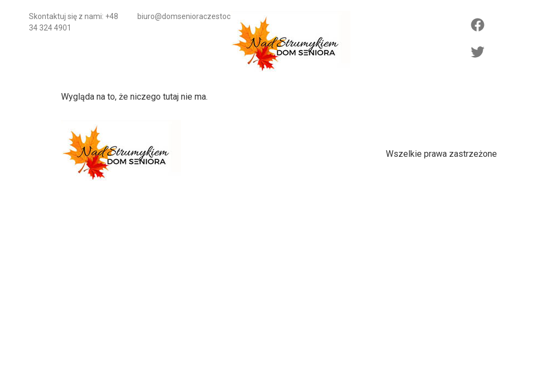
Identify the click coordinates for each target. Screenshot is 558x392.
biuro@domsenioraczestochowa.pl (197, 16)
